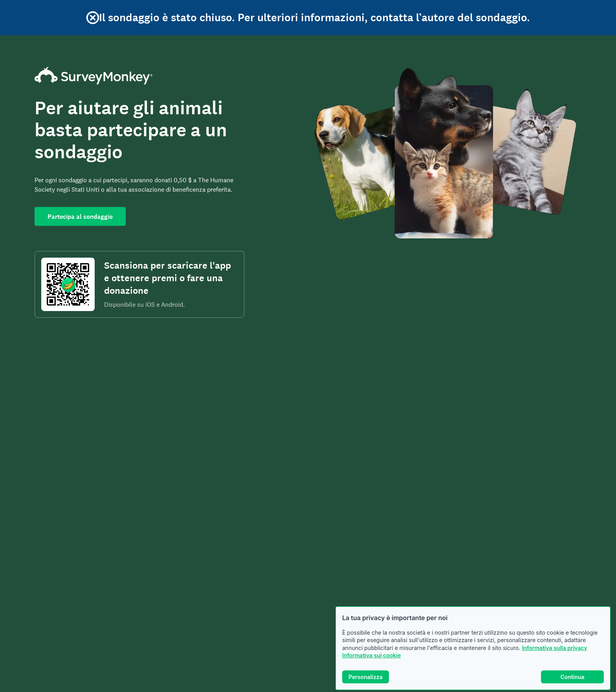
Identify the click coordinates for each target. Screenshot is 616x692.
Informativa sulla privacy (554, 648)
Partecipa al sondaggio (80, 217)
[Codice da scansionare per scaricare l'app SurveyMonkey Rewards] (68, 284)
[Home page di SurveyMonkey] (139, 76)
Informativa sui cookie (371, 655)
